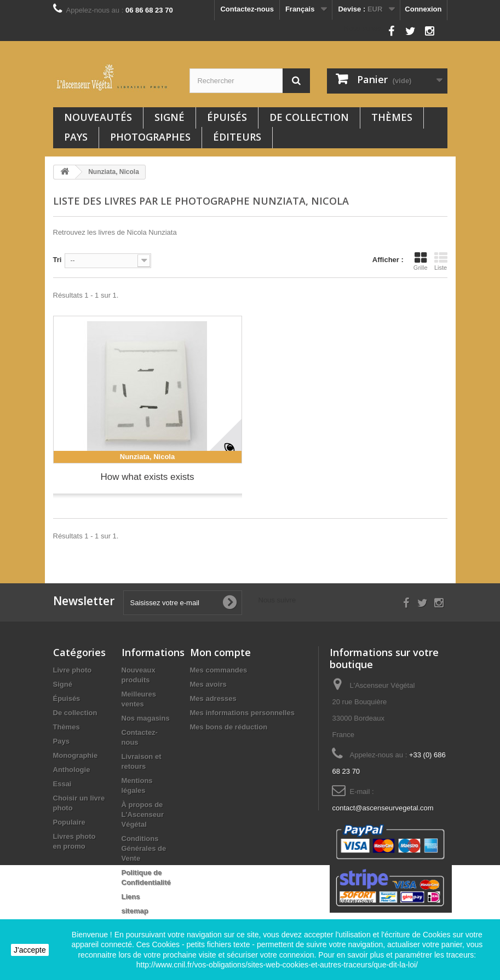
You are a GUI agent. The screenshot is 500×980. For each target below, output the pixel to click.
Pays (76, 137)
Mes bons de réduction (229, 727)
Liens (131, 897)
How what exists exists (148, 477)
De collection (309, 117)
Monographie (76, 755)
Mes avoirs (208, 684)
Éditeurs (237, 137)
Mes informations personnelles (242, 713)
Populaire (69, 822)
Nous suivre (363, 28)
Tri (58, 260)
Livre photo (73, 670)
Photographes (150, 137)
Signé (169, 117)
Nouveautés (98, 117)
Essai (62, 784)
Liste (441, 261)
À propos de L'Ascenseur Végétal (143, 814)
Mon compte (220, 652)
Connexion (423, 9)
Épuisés (227, 117)
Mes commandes (219, 670)
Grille (421, 261)
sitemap (135, 911)
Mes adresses (213, 698)
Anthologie (72, 770)
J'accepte (30, 950)
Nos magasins (146, 718)
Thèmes (392, 117)
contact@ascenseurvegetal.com (383, 808)
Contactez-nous (247, 9)
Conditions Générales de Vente (144, 848)
